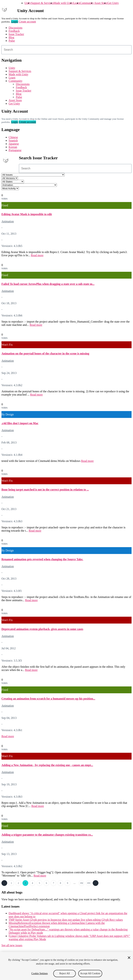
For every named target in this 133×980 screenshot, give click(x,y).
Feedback (14, 31)
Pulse (12, 41)
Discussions (15, 28)
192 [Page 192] (82, 883)
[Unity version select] (10, 178)
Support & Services (42, 3)
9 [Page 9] (67, 883)
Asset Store (101, 3)
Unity (28, 3)
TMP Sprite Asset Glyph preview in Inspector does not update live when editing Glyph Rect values (66, 920)
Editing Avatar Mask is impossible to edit (27, 214)
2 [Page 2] (18, 883)
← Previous (4, 883)
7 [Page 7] (53, 883)
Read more (37, 255)
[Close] (129, 958)
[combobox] (66, 50)
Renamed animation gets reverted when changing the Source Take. (42, 559)
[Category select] (29, 185)
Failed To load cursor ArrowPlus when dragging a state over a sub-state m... (48, 284)
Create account (27, 22)
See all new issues (12, 945)
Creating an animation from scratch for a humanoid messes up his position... (48, 699)
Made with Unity (63, 3)
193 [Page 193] (89, 883)
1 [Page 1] (11, 883)
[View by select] (10, 188)
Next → (96, 883)
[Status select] (13, 182)
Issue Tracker (16, 34)
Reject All (65, 973)
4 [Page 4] (32, 883)
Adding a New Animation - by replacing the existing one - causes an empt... (47, 765)
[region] (66, 966)
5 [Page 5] (39, 883)
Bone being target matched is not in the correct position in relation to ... (45, 490)
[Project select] (33, 175)
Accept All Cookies (90, 973)
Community (87, 3)
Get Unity (113, 3)
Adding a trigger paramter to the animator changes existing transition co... (47, 835)
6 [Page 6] (46, 883)
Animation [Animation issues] (8, 221)
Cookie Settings (40, 973)
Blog (11, 37)
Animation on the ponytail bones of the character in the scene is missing (45, 353)
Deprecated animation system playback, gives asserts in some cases (42, 629)
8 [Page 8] (60, 883)
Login (15, 22)
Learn (77, 3)
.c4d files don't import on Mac (20, 423)
